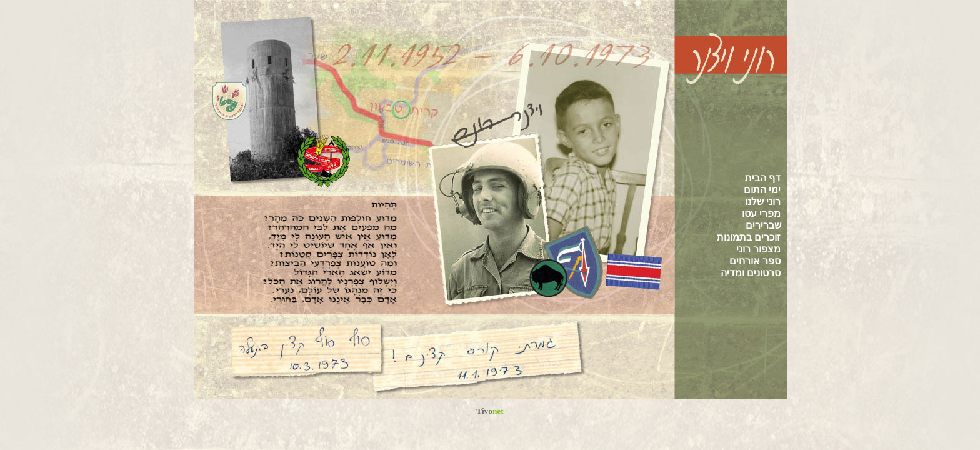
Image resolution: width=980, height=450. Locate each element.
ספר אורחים (755, 261)
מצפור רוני (758, 249)
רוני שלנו (763, 202)
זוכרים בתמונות (749, 237)
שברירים (763, 225)
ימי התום (762, 190)
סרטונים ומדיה (751, 273)
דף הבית (763, 178)
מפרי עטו (761, 213)
